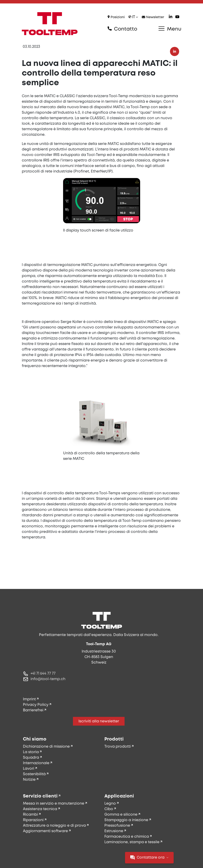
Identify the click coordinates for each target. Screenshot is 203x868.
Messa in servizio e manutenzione (54, 804)
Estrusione (114, 831)
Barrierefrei (33, 710)
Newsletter (153, 17)
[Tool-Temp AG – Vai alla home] (50, 24)
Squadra (31, 758)
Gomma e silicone (121, 815)
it (133, 17)
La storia (31, 752)
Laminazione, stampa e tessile (132, 842)
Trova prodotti (118, 747)
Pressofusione (117, 826)
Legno (110, 804)
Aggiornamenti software (45, 831)
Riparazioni (33, 820)
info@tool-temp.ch (48, 679)
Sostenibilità (34, 774)
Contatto (122, 29)
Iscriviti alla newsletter (99, 721)
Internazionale (36, 763)
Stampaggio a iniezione (126, 820)
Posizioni (116, 17)
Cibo (109, 809)
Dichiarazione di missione (46, 747)
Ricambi (30, 815)
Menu (170, 29)
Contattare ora (149, 858)
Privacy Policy (36, 705)
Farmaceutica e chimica (127, 837)
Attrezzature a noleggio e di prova (54, 826)
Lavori (29, 769)
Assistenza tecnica (40, 809)
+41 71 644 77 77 (43, 674)
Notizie (29, 780)
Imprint (29, 699)
